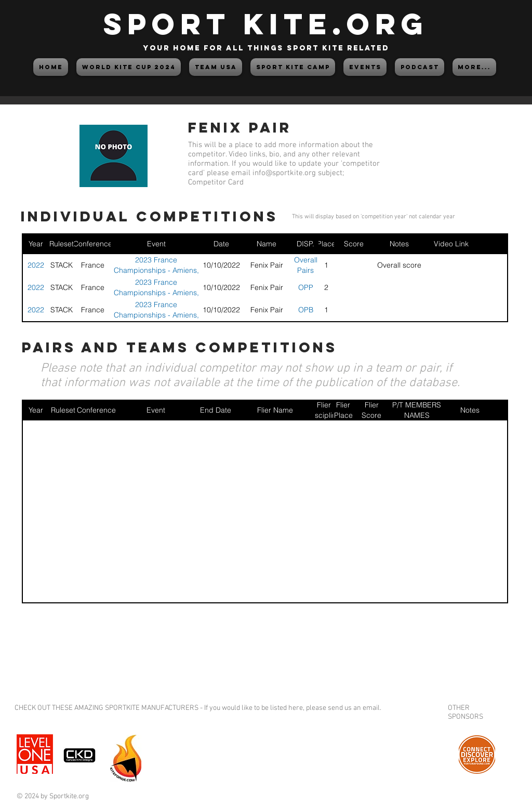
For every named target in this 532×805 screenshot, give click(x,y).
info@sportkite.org (284, 173)
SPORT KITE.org (266, 24)
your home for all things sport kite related (266, 48)
